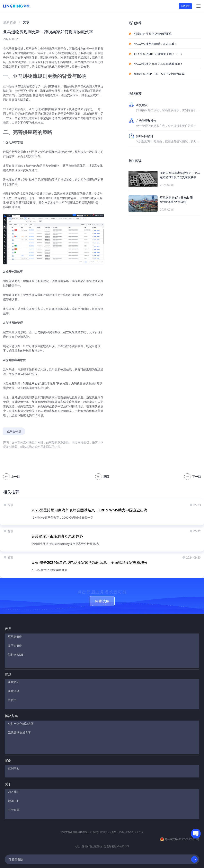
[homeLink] (16, 6)
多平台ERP (15, 649)
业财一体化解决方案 (21, 723)
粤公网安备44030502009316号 (182, 823)
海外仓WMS (16, 658)
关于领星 (14, 797)
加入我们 (14, 779)
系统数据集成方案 (19, 732)
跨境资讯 (14, 681)
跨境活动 (14, 690)
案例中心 (14, 755)
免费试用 (185, 6)
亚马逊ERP (15, 640)
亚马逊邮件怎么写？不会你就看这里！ (156, 64)
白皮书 (12, 699)
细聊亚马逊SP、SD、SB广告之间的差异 (157, 74)
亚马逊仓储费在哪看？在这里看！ (153, 44)
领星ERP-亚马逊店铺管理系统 (150, 34)
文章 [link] (26, 22)
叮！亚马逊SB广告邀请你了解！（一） (156, 54)
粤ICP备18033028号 (132, 816)
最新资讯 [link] (10, 22)
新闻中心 (14, 788)
